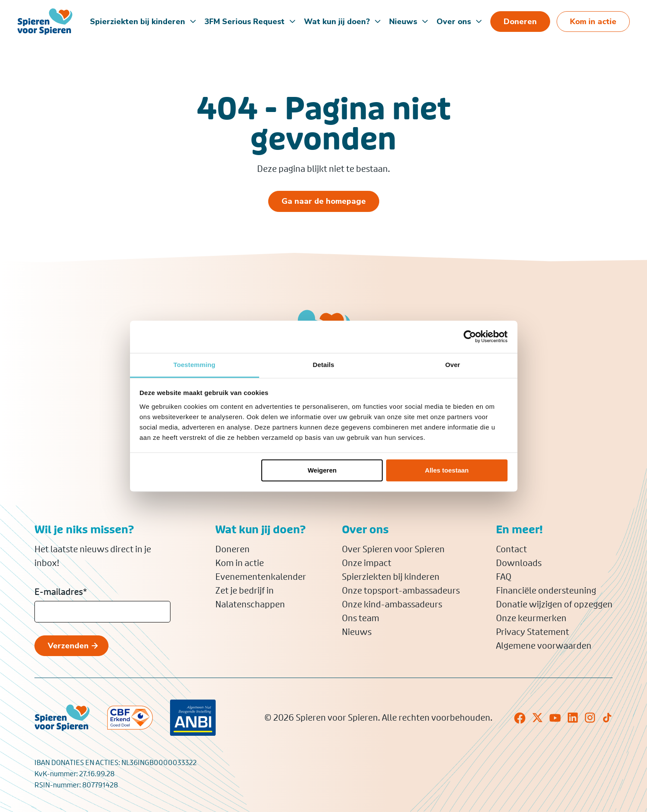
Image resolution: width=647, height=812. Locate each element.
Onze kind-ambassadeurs (392, 604)
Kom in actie (240, 563)
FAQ (504, 577)
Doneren (232, 549)
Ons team (361, 618)
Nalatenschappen (250, 604)
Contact (511, 549)
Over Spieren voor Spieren (393, 549)
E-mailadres (61, 592)
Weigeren (322, 470)
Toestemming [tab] (195, 365)
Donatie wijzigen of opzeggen (554, 604)
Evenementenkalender (261, 577)
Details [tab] (324, 365)
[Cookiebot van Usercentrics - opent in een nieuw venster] (470, 336)
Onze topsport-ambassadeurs (401, 591)
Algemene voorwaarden (544, 646)
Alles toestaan (447, 470)
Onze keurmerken (531, 618)
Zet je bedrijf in (245, 591)
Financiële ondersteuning (546, 591)
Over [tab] (453, 365)
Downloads (519, 563)
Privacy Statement (532, 632)
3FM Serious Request (245, 22)
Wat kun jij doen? (337, 22)
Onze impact (367, 563)
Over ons (454, 22)
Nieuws (403, 22)
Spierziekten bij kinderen (138, 22)
